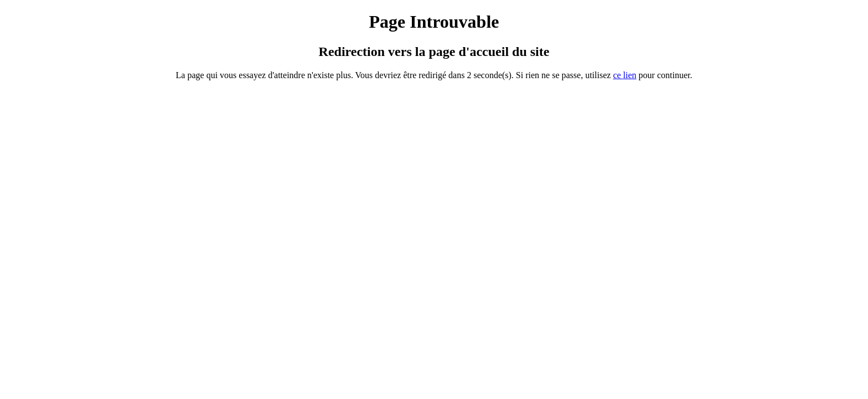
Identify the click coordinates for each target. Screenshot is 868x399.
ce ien (624, 75)
